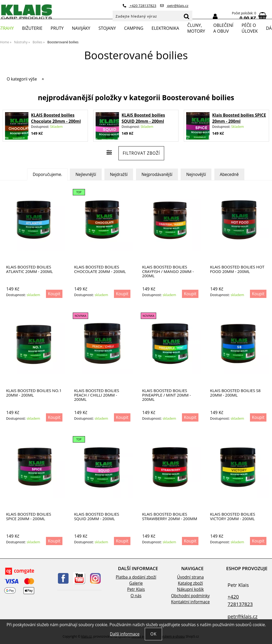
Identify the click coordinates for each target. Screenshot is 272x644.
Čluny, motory (196, 28)
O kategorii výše (22, 79)
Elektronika (165, 28)
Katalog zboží (190, 583)
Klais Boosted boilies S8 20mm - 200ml (235, 393)
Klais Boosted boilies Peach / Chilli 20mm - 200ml (97, 395)
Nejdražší (119, 174)
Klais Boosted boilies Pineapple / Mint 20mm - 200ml (167, 395)
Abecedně (229, 174)
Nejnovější (196, 174)
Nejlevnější (86, 174)
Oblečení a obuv (223, 28)
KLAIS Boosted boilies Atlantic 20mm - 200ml (29, 269)
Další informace (125, 634)
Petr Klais (136, 589)
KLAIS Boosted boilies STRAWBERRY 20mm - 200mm (170, 516)
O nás (136, 596)
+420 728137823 (139, 6)
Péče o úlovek (250, 28)
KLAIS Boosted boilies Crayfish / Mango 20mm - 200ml (168, 271)
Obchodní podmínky (190, 596)
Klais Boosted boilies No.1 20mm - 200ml (34, 393)
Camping (134, 28)
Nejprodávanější (157, 174)
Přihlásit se (215, 17)
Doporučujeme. (47, 174)
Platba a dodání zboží (136, 577)
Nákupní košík (190, 589)
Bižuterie (32, 28)
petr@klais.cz (174, 6)
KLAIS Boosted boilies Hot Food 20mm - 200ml (237, 269)
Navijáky (81, 28)
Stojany (107, 28)
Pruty (57, 28)
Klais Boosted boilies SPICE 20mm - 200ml (29, 516)
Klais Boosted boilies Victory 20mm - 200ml (233, 516)
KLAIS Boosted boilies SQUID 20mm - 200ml (97, 516)
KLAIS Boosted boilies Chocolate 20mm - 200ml (100, 269)
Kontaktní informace (190, 602)
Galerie (136, 583)
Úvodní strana (190, 577)
